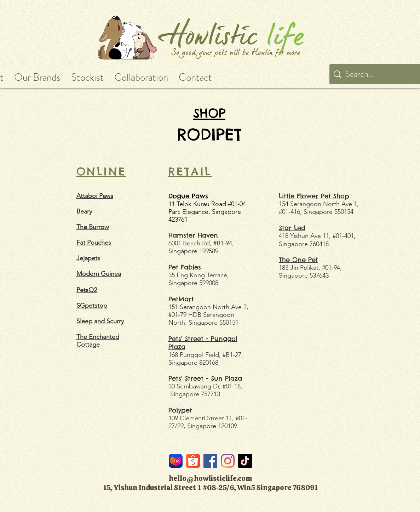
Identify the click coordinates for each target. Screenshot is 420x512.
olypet (182, 410)
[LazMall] (176, 461)
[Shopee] (193, 461)
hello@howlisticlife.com (210, 478)
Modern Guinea (99, 274)
